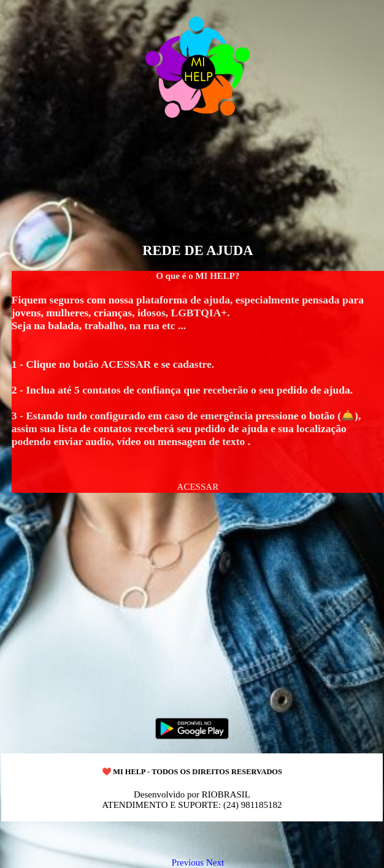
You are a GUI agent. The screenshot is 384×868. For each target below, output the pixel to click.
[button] (198, 487)
